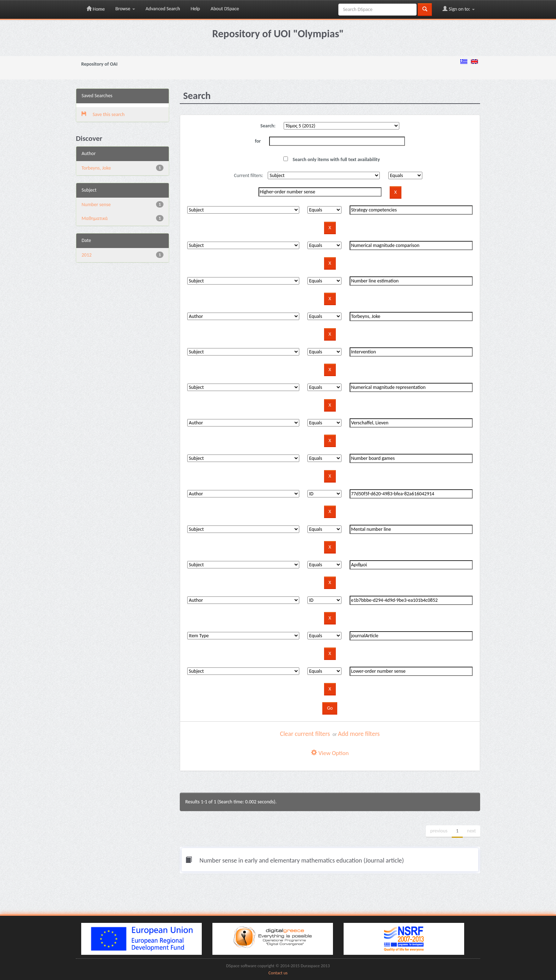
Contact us (278, 973)
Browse (125, 9)
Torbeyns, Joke (96, 168)
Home (96, 9)
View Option (330, 753)
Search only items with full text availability (332, 159)
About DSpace (225, 9)
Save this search (103, 114)
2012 (87, 255)
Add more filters (359, 734)
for (258, 141)
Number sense (96, 205)
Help (195, 9)
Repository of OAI (99, 64)
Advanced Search (163, 9)
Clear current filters (305, 734)
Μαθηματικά (95, 218)
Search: (268, 126)
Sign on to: (459, 9)
